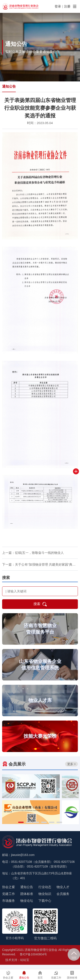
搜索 (40, 604)
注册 (67, 6)
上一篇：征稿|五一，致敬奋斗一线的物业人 (33, 553)
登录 (58, 6)
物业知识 (45, 894)
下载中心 (45, 901)
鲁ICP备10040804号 (33, 954)
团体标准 (27, 894)
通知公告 (9, 86)
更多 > (71, 764)
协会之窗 (9, 887)
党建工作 (9, 894)
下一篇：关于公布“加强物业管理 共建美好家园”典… (39, 564)
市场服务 (9, 901)
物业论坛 (27, 901)
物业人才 (63, 887)
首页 (40, 975)
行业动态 (45, 887)
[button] (21, 822)
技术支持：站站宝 (17, 960)
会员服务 (63, 894)
